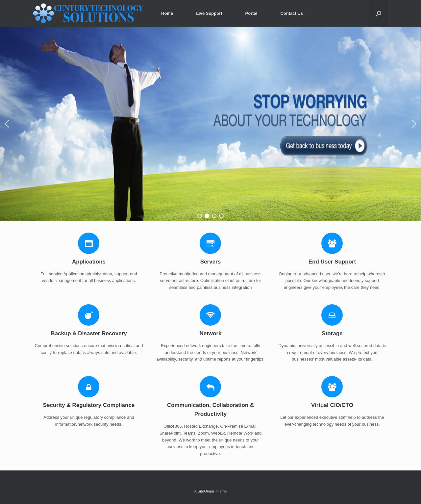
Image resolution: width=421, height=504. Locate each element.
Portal (251, 13)
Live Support (209, 13)
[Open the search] (378, 13)
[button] (7, 124)
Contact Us (292, 13)
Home (167, 13)
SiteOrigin (206, 491)
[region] (210, 124)
